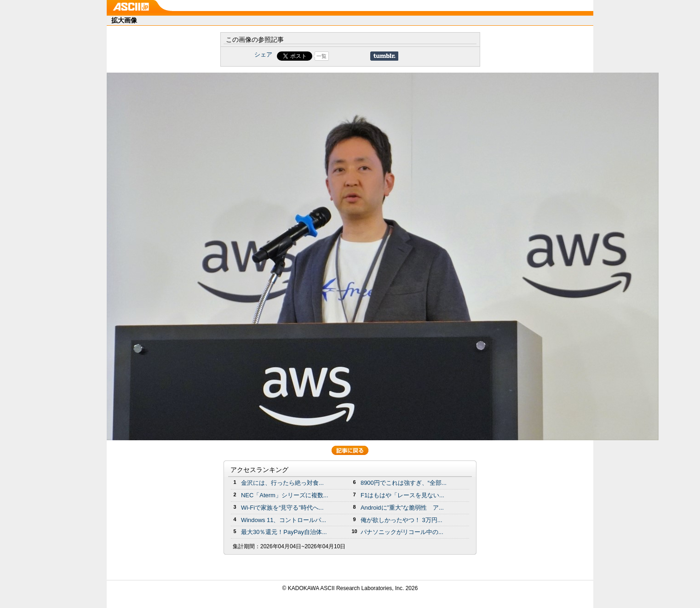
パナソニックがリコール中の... (402, 532)
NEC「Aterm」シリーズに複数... (285, 495)
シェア (263, 54)
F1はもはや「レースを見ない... (402, 495)
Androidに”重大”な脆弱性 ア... (402, 508)
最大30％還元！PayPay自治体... (284, 532)
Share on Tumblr (384, 56)
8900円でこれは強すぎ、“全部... (404, 483)
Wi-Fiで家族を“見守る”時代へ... (282, 508)
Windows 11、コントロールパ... (284, 520)
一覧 (321, 56)
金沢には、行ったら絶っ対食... (282, 483)
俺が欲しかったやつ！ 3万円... (402, 520)
